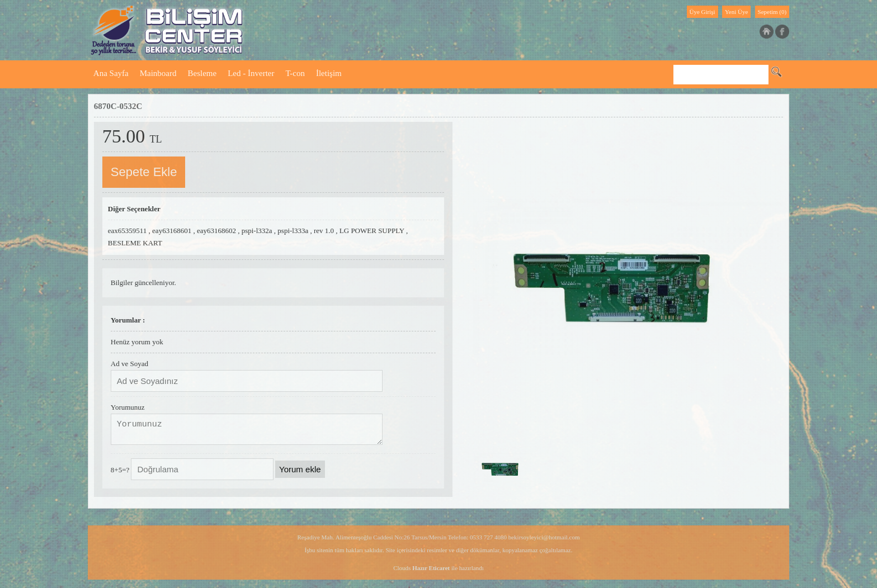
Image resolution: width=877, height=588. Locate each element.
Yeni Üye (736, 12)
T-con (295, 73)
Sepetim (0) (772, 12)
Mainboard (158, 73)
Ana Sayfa (111, 73)
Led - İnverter (251, 73)
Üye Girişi (702, 12)
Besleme (202, 73)
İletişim (329, 73)
